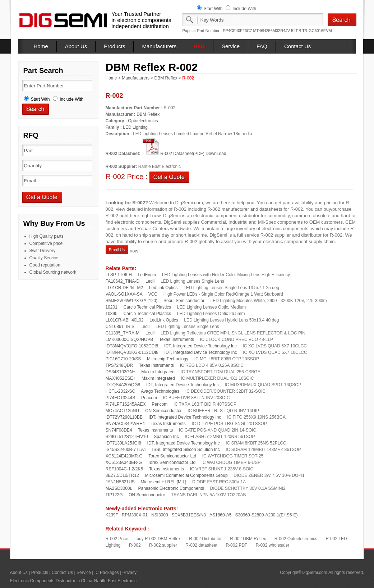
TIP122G (114, 495)
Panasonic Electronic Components (171, 488)
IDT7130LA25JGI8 (123, 443)
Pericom (149, 398)
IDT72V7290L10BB (124, 417)
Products (114, 46)
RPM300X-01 (135, 515)
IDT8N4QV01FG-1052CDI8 (132, 346)
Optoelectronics (143, 121)
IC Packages (107, 573)
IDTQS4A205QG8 (123, 385)
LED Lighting (135, 127)
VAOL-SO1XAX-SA (124, 294)
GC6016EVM (320, 31)
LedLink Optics (163, 288)
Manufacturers (159, 46)
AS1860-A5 (220, 515)
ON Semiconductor (163, 411)
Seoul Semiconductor (184, 301)
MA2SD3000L (119, 488)
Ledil (150, 281)
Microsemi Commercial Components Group (186, 475)
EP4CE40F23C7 (237, 31)
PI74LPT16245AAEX (126, 404)
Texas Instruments (177, 339)
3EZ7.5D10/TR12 (122, 475)
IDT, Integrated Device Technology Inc (200, 346)
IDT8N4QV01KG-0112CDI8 (132, 352)
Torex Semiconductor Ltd (172, 456)
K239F (112, 515)
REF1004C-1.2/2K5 (124, 469)
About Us (76, 46)
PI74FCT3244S (121, 398)
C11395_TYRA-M (123, 333)
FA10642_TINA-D (123, 281)
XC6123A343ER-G (124, 462)
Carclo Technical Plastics (147, 307)
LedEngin (147, 275)
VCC (153, 294)
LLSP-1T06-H (119, 275)
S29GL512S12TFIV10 (127, 437)
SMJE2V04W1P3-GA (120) (132, 301)
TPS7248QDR (119, 365)
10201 (112, 307)
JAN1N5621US (120, 482)
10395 (112, 314)
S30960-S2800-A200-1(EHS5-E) (266, 515)
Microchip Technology (168, 359)
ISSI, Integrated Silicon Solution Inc (186, 450)
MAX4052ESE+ (121, 378)
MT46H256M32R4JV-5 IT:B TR (280, 31)
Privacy (130, 573)
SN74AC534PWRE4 (125, 424)
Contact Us (297, 46)
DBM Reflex (166, 78)
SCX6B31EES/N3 (189, 515)
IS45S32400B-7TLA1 (126, 450)
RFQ (199, 46)
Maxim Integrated (158, 372)
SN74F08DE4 (119, 430)
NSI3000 (160, 515)
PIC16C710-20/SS (123, 359)
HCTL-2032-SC (121, 391)
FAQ (262, 46)
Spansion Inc (166, 437)
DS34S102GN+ (121, 372)
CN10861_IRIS (120, 327)
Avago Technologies (160, 391)
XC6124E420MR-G (124, 456)
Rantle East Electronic (115, 581)
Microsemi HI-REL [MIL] (164, 482)
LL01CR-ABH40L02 (125, 320)
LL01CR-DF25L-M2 (124, 288)
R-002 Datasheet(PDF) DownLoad (184, 154)
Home (41, 46)
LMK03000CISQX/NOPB (130, 339)
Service (231, 46)
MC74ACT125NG (123, 411)
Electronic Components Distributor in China (51, 581)
